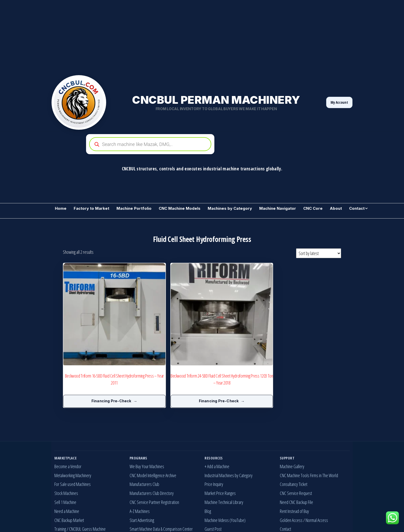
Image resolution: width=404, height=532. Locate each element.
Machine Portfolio (134, 208)
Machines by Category (230, 208)
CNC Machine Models (180, 208)
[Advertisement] (155, 36)
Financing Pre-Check (91, 359)
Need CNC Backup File (296, 461)
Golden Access (291, 478)
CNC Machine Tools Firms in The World (309, 434)
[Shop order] (319, 253)
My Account (339, 102)
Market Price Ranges (220, 452)
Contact (357, 208)
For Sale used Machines (73, 443)
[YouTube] (335, 517)
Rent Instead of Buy (294, 469)
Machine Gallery (292, 425)
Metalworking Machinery (73, 434)
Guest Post (213, 487)
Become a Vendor (68, 425)
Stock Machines (66, 452)
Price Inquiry (214, 443)
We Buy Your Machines (147, 425)
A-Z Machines (140, 469)
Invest (134, 496)
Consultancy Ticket (294, 443)
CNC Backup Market (69, 478)
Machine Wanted (67, 496)
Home (61, 208)
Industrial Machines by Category (229, 434)
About (336, 208)
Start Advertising (142, 478)
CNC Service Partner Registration (154, 461)
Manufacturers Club (144, 443)
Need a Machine (67, 469)
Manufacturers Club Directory (152, 452)
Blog (208, 469)
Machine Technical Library (224, 461)
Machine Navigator (278, 208)
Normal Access (317, 478)
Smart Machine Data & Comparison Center (161, 487)
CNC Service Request (296, 452)
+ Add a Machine (217, 425)
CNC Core (313, 208)
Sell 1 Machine (65, 461)
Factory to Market (91, 208)
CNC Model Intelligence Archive (153, 434)
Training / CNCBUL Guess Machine (80, 487)
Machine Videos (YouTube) (225, 478)
